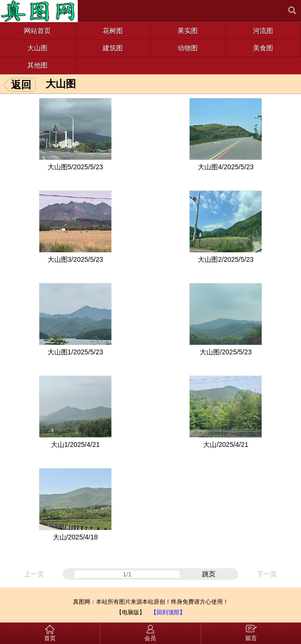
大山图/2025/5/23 (226, 352)
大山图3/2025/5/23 (75, 259)
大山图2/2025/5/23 (226, 259)
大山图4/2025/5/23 (226, 167)
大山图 (61, 84)
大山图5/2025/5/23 (75, 167)
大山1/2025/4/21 (75, 445)
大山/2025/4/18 (75, 537)
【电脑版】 (131, 612)
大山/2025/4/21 (226, 445)
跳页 (209, 574)
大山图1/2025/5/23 (75, 352)
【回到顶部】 (168, 612)
